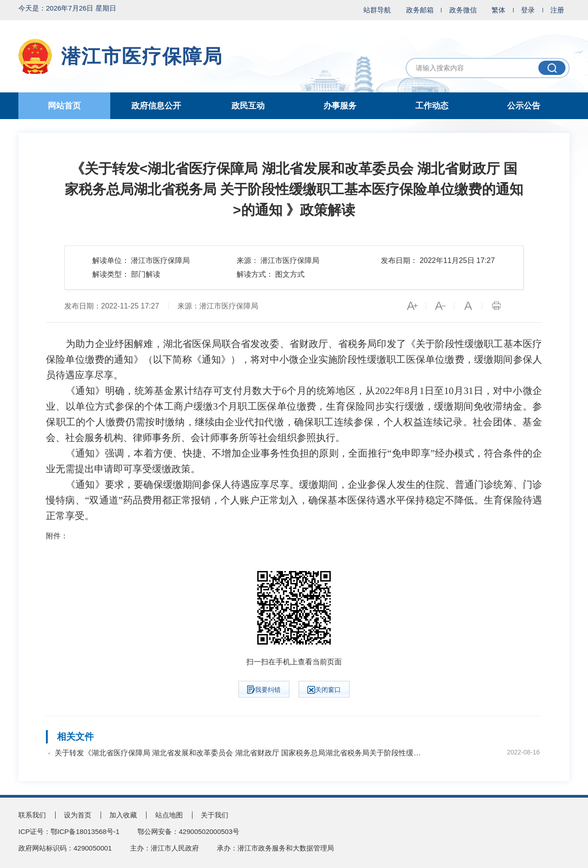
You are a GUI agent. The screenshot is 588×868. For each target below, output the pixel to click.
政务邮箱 (420, 10)
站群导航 (377, 10)
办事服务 (340, 106)
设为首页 (78, 815)
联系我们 (32, 815)
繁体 (498, 10)
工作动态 (432, 106)
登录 (528, 10)
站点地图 (169, 815)
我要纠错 (264, 690)
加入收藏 (123, 815)
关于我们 (215, 815)
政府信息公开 (156, 106)
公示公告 (524, 106)
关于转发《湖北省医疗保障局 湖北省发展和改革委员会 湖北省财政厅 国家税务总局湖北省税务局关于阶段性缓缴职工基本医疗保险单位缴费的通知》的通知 (239, 753)
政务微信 (463, 10)
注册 (557, 10)
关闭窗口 (324, 690)
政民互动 (248, 106)
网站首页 (64, 106)
